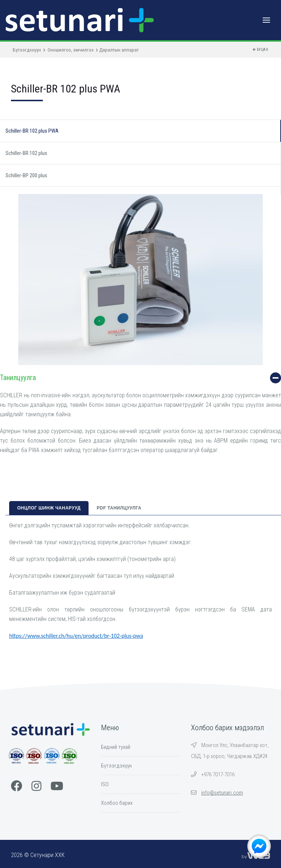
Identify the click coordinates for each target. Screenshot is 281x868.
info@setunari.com (222, 793)
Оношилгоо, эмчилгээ (71, 50)
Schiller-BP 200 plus (26, 175)
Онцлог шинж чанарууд (49, 508)
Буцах (261, 50)
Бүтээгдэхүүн (27, 50)
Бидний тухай (116, 747)
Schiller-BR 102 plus (26, 153)
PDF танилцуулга (119, 508)
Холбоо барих (117, 803)
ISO (105, 784)
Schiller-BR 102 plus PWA (32, 131)
